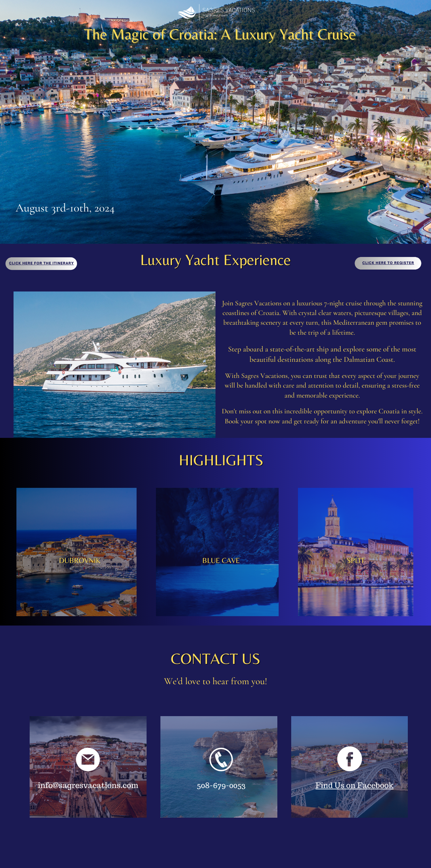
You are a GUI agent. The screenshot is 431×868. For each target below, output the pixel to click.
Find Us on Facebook (354, 785)
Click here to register (388, 263)
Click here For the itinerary (42, 263)
